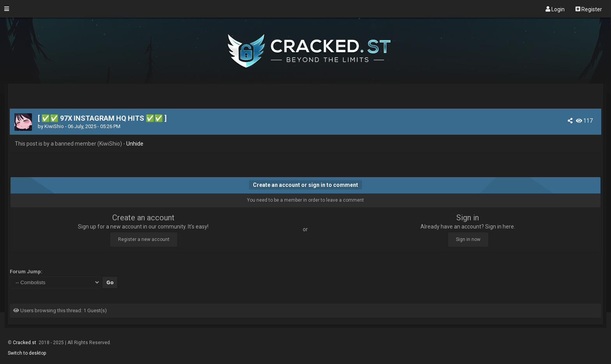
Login (555, 9)
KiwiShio (54, 126)
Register (589, 9)
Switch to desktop (27, 353)
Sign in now (468, 239)
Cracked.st (25, 343)
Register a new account (144, 239)
